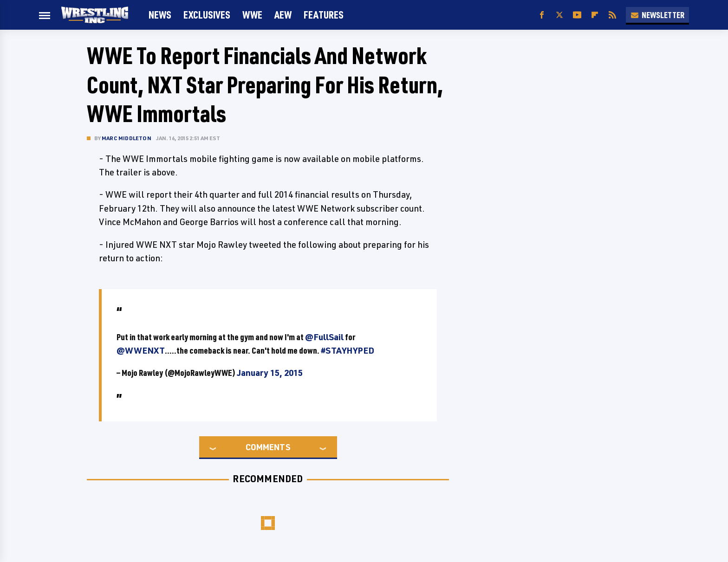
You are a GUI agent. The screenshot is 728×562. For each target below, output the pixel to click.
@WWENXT (141, 350)
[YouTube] (577, 15)
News (160, 15)
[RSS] (612, 15)
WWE (252, 15)
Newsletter (657, 15)
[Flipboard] (595, 15)
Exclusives (207, 15)
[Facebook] (542, 15)
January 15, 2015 (270, 373)
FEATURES (324, 15)
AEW (283, 15)
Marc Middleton (127, 138)
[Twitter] (559, 15)
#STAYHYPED (348, 350)
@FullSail (324, 337)
